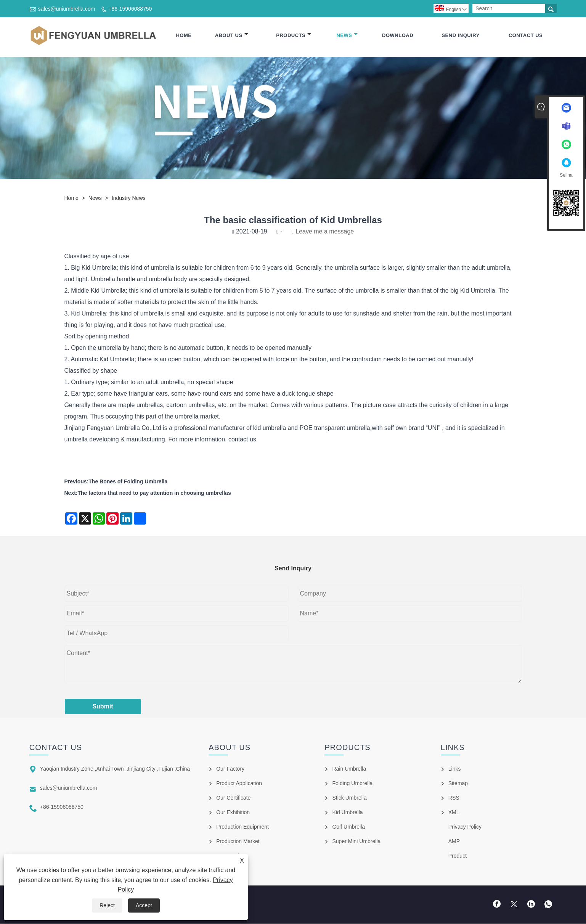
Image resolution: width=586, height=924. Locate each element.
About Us (232, 35)
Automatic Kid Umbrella (102, 360)
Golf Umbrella (348, 827)
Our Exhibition (233, 813)
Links (455, 769)
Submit (103, 707)
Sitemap (458, 784)
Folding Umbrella (352, 784)
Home (184, 35)
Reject (107, 905)
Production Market (238, 842)
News (347, 35)
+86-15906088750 (130, 9)
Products (294, 35)
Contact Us (526, 35)
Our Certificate (233, 798)
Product (458, 856)
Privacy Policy (465, 827)
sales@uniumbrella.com (67, 9)
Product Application (239, 784)
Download (398, 35)
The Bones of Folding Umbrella (128, 482)
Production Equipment (242, 827)
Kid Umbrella (99, 268)
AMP (454, 842)
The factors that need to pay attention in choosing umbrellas (154, 493)
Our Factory (230, 769)
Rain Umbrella (349, 769)
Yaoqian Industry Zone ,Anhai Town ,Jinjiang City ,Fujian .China (115, 769)
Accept (144, 905)
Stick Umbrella (349, 798)
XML (454, 813)
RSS (454, 798)
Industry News (129, 198)
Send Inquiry (460, 35)
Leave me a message (325, 232)
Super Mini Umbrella (356, 842)
